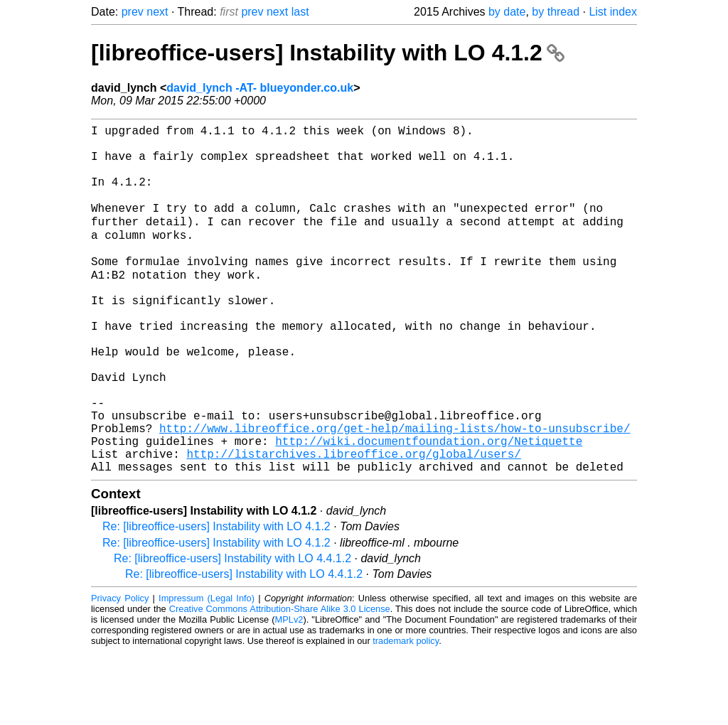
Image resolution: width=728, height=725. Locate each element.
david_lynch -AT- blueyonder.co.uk (260, 88)
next (157, 12)
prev (133, 12)
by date (507, 12)
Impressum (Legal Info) (207, 671)
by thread (556, 12)
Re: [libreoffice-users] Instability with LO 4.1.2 (216, 600)
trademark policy (406, 714)
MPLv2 (289, 693)
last (300, 12)
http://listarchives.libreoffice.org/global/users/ (353, 524)
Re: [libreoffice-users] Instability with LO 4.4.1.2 (232, 632)
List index (613, 12)
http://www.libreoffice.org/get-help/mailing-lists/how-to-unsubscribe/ (395, 493)
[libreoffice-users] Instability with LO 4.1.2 (328, 53)
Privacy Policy (120, 671)
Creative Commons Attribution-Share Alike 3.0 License (280, 682)
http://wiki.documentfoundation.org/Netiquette (429, 508)
